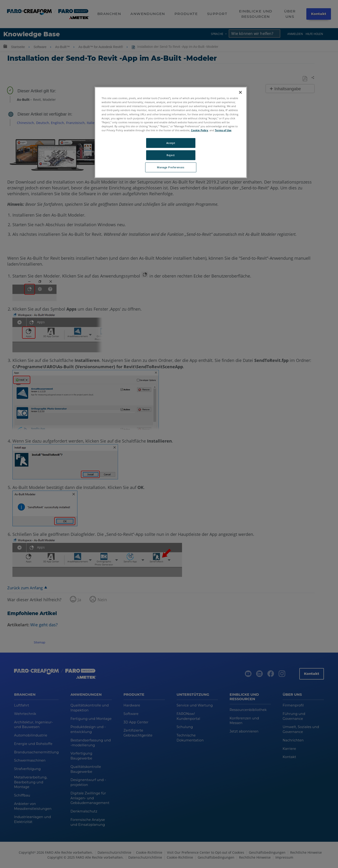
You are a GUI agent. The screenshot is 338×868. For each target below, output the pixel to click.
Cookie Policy (199, 130)
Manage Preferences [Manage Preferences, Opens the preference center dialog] (171, 167)
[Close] (240, 92)
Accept (171, 143)
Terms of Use (223, 130)
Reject (171, 155)
